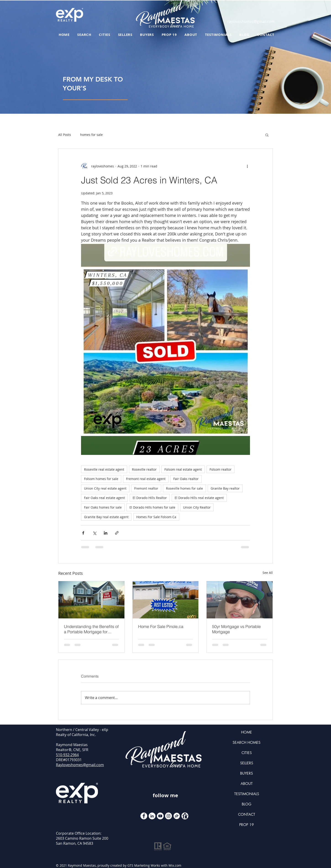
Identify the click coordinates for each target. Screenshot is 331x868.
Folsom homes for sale (101, 479)
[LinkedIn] (152, 816)
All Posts (65, 135)
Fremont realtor (146, 488)
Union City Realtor (197, 507)
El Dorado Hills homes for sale (152, 507)
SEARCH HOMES (247, 743)
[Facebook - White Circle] (144, 816)
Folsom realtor (221, 469)
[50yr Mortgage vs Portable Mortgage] (240, 600)
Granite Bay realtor (225, 488)
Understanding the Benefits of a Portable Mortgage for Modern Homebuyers (91, 629)
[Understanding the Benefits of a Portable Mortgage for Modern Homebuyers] (91, 600)
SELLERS (247, 763)
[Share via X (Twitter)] (94, 533)
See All (268, 573)
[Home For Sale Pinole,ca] (166, 600)
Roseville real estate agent (104, 469)
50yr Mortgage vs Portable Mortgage (236, 629)
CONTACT (247, 814)
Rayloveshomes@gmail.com (80, 765)
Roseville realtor (144, 469)
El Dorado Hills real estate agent (199, 498)
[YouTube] (160, 816)
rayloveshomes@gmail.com (251, 21)
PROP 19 (247, 825)
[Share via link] (117, 533)
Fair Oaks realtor (186, 479)
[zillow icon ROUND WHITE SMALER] (177, 816)
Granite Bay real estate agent (106, 517)
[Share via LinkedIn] (106, 533)
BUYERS (247, 773)
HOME (247, 732)
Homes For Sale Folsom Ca (156, 517)
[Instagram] (168, 816)
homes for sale (91, 135)
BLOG (247, 804)
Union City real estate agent (105, 488)
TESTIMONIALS (247, 794)
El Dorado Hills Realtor (150, 498)
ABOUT (247, 784)
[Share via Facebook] (83, 533)
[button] (267, 135)
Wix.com (175, 865)
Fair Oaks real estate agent (104, 498)
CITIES (247, 753)
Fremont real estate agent (146, 479)
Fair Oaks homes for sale (103, 507)
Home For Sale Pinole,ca (161, 627)
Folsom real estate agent (183, 469)
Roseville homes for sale (184, 488)
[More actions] (247, 166)
